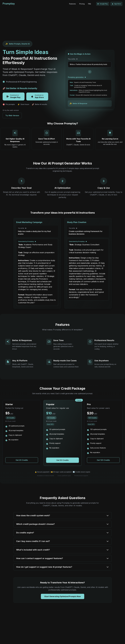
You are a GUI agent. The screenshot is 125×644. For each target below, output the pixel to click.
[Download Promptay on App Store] (116, 4)
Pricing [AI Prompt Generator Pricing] (82, 4)
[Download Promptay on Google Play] (103, 4)
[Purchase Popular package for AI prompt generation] (62, 460)
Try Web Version (12, 115)
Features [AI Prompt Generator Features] (72, 4)
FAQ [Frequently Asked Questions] (90, 4)
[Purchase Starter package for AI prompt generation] (22, 460)
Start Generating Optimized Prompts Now (63, 596)
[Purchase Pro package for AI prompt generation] (103, 460)
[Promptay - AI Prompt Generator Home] (9, 4)
